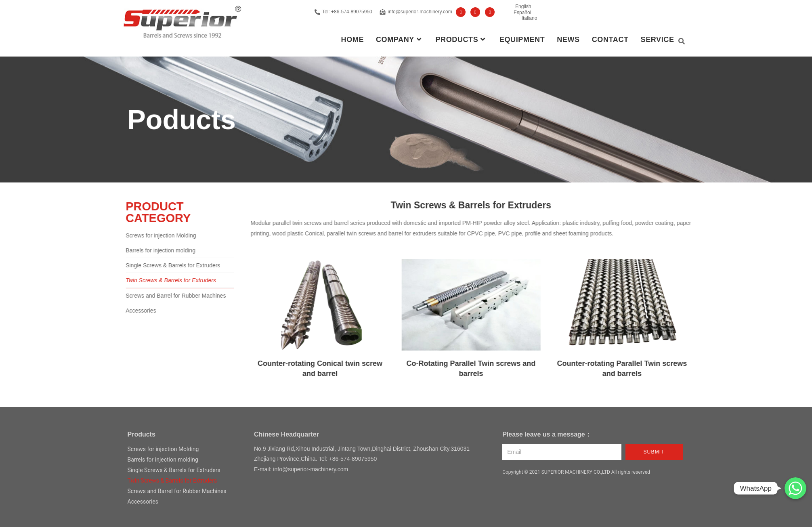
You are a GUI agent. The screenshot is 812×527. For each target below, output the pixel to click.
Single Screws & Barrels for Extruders (161, 265)
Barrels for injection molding (149, 250)
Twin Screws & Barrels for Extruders (159, 280)
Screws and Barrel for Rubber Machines (164, 296)
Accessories (129, 311)
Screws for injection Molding (149, 235)
